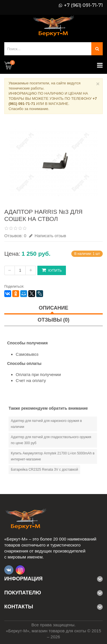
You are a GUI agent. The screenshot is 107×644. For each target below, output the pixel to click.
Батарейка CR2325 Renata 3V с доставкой (44, 470)
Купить (52, 270)
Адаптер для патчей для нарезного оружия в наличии (46, 424)
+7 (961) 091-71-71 (83, 5)
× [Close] (98, 84)
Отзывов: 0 (15, 236)
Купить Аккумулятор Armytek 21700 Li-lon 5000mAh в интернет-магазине (53, 456)
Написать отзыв (48, 236)
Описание (53, 308)
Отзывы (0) (54, 320)
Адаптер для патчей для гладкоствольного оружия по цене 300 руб (51, 440)
